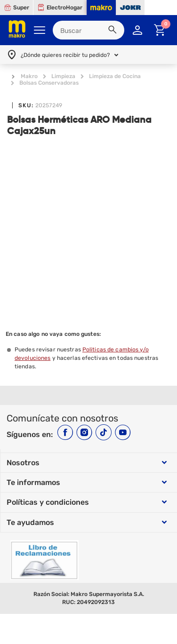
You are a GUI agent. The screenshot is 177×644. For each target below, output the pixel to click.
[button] (114, 31)
